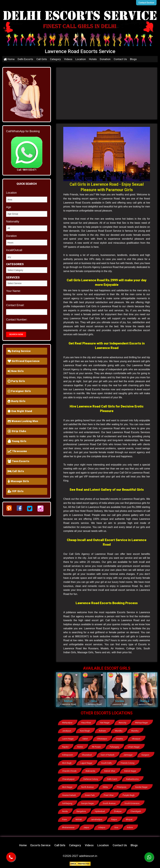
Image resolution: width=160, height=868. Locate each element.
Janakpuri (67, 731)
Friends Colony (127, 762)
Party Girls (16, 381)
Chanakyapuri (68, 778)
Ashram (103, 731)
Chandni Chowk (69, 770)
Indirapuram (68, 755)
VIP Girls (16, 491)
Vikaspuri (136, 739)
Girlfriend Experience (24, 361)
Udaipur (102, 826)
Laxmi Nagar (68, 739)
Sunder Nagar (141, 786)
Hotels (93, 59)
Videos (68, 59)
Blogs (133, 59)
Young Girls (17, 441)
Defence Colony (91, 778)
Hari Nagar (105, 723)
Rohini (80, 747)
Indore (131, 826)
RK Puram (97, 747)
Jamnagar (128, 755)
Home (9, 59)
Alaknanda (90, 770)
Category (55, 59)
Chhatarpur (102, 739)
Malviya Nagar (142, 723)
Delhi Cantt (112, 778)
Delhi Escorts (25, 59)
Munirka (135, 731)
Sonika (119, 701)
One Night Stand (20, 411)
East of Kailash (108, 755)
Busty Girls (17, 401)
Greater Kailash (69, 794)
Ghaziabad (87, 755)
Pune (64, 818)
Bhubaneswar (68, 826)
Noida (65, 810)
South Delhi (106, 762)
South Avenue (109, 802)
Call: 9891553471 (27, 170)
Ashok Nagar (130, 770)
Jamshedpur (97, 818)
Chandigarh (136, 810)
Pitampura (122, 786)
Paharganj (115, 747)
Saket (85, 739)
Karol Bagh (85, 731)
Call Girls (42, 59)
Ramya (145, 701)
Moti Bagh (67, 762)
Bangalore (81, 810)
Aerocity (123, 723)
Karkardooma (132, 778)
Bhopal (130, 818)
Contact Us (120, 59)
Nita (94, 701)
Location (81, 59)
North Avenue (87, 786)
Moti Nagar (67, 786)
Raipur (114, 818)
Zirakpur (118, 810)
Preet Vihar (109, 794)
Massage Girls (18, 481)
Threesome (17, 451)
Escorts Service (40, 844)
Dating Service (19, 351)
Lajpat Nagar (86, 762)
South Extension (132, 802)
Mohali (79, 818)
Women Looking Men (23, 421)
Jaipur (87, 826)
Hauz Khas (86, 723)
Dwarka (119, 739)
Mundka (119, 731)
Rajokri (65, 747)
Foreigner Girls (19, 391)
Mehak (68, 701)
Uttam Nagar (134, 747)
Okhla (105, 786)
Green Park (90, 794)
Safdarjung (67, 802)
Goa (117, 826)
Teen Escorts (18, 461)
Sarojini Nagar (88, 802)
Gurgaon (146, 755)
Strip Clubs (17, 431)
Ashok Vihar (110, 770)
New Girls (16, 371)
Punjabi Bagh (128, 794)
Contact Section (146, 3)
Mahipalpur (67, 723)
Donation (105, 59)
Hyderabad (100, 810)
